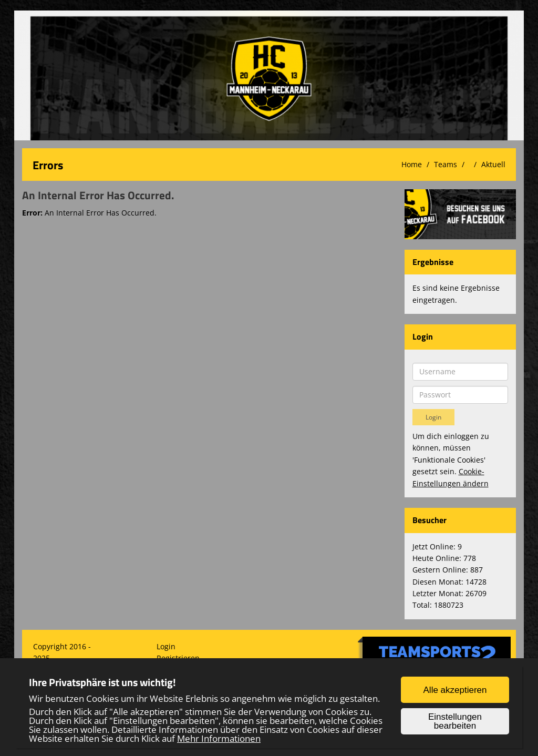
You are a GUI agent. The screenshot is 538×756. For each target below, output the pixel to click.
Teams (446, 164)
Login (166, 646)
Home (412, 164)
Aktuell (493, 164)
